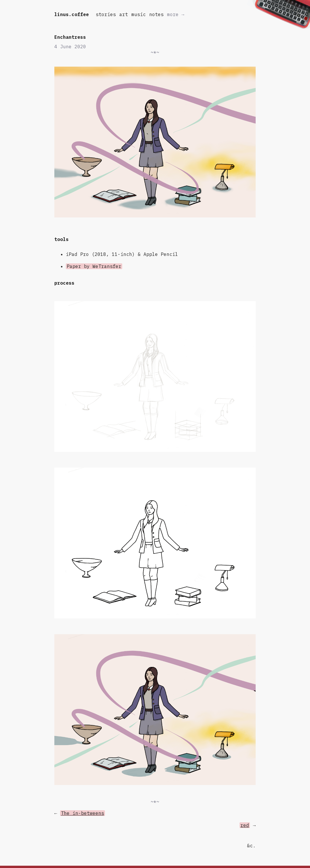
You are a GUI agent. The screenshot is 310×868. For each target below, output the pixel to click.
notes (156, 14)
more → (176, 14)
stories (106, 14)
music (139, 14)
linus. (72, 14)
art (124, 14)
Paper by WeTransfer (94, 266)
